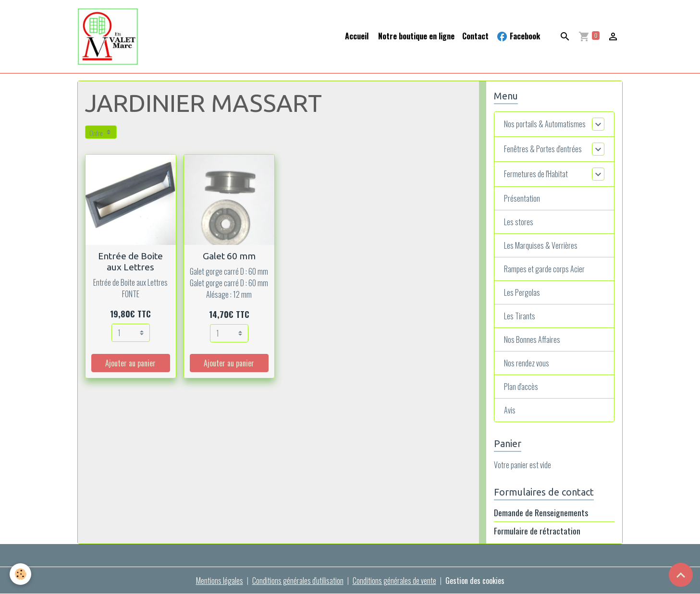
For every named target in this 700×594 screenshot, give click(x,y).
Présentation (522, 198)
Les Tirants (520, 316)
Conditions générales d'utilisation (298, 581)
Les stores (519, 222)
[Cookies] (20, 574)
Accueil (357, 36)
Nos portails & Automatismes (545, 124)
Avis (510, 410)
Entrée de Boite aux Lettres (130, 261)
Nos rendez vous (527, 363)
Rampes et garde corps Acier (544, 269)
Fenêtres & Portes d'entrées (543, 149)
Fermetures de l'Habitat (536, 174)
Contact (475, 36)
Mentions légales (220, 581)
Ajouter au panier (130, 363)
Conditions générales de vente (394, 581)
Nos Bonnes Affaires (532, 339)
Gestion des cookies (475, 581)
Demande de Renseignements (541, 512)
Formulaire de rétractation (537, 531)
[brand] (110, 36)
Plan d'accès (521, 387)
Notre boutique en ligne (415, 36)
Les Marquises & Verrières (541, 245)
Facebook (518, 36)
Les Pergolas (522, 292)
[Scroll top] (681, 575)
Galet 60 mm (229, 256)
